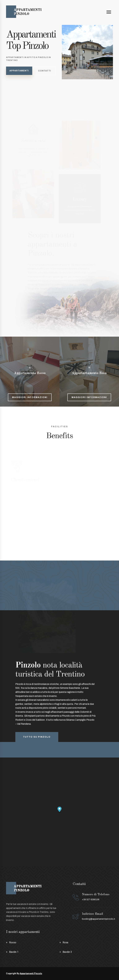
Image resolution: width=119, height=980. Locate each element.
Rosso (13, 942)
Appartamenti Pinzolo (31, 973)
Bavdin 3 (67, 952)
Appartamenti (19, 71)
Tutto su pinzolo (37, 737)
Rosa (65, 942)
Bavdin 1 (14, 952)
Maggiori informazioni (30, 397)
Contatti (45, 71)
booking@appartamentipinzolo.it (99, 919)
